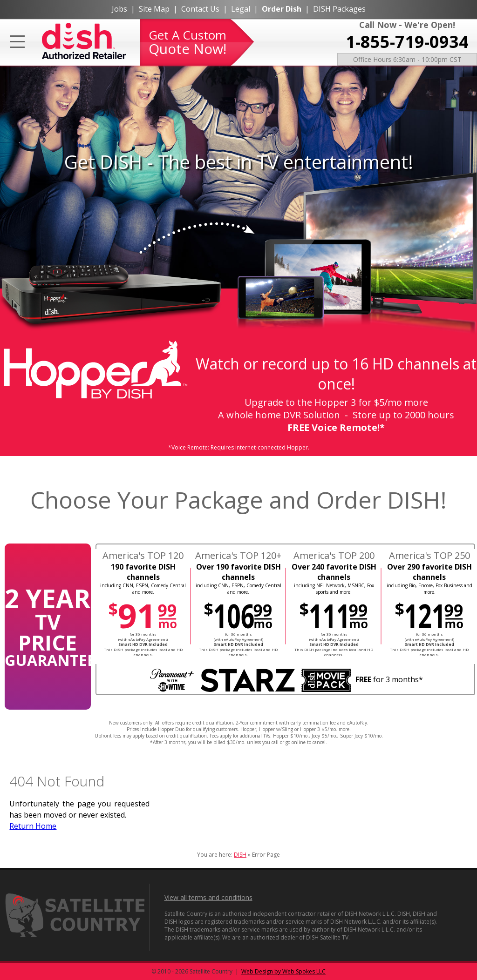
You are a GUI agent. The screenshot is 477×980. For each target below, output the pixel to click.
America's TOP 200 (334, 555)
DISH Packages (339, 9)
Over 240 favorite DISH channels (334, 572)
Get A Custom (187, 42)
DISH (240, 855)
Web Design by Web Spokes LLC (283, 971)
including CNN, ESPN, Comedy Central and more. (143, 589)
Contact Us (200, 9)
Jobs (119, 9)
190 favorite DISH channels (143, 572)
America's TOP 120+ (238, 555)
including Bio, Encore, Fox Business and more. (429, 589)
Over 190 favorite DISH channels (238, 572)
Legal (241, 9)
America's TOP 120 (143, 555)
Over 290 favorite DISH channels (429, 572)
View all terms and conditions (208, 897)
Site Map (154, 9)
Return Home (33, 826)
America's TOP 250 (429, 555)
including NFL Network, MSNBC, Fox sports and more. (334, 589)
